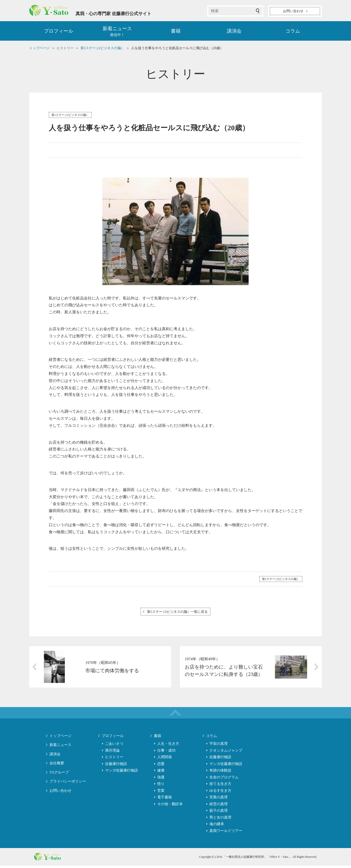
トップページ (60, 738)
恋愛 (161, 766)
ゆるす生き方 (220, 793)
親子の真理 (219, 813)
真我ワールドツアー (226, 833)
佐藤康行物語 (116, 766)
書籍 (176, 32)
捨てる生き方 (220, 786)
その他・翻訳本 (170, 806)
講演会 (234, 32)
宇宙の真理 (219, 746)
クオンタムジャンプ (226, 753)
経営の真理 (219, 806)
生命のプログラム (224, 780)
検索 (258, 11)
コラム (293, 32)
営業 (161, 793)
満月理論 (112, 753)
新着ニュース (60, 747)
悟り (161, 786)
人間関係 (165, 759)
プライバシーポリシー (68, 784)
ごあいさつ (114, 746)
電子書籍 (165, 800)
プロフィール (58, 32)
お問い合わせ (60, 793)
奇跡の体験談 (220, 773)
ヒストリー (114, 759)
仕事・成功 (166, 753)
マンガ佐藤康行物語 (122, 773)
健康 (161, 773)
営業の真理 (219, 800)
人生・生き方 (168, 746)
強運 (161, 780)
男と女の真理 (220, 820)
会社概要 (57, 765)
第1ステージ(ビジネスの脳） (70, 116)
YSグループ (59, 775)
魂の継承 (217, 826)
